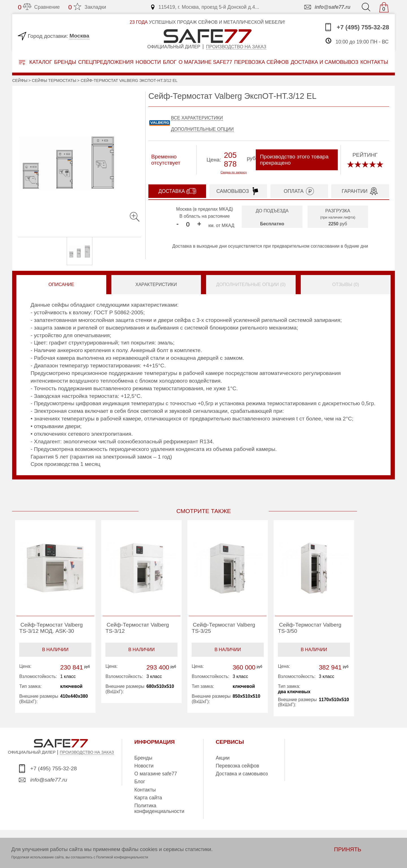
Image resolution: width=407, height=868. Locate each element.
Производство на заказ (236, 47)
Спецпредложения (106, 62)
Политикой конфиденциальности (122, 857)
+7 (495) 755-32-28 (357, 27)
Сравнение (39, 7)
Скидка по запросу (234, 172)
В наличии (55, 650)
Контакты (145, 790)
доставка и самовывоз (324, 62)
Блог (170, 62)
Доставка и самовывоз (242, 774)
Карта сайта (148, 798)
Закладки (87, 7)
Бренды (65, 62)
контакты (374, 62)
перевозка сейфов (261, 62)
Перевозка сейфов (237, 766)
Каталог (36, 62)
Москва (79, 36)
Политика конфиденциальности (159, 808)
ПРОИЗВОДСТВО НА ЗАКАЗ (87, 752)
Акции (223, 758)
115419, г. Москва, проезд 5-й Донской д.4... (204, 7)
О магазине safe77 (156, 774)
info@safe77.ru (327, 7)
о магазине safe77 (205, 62)
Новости (148, 62)
